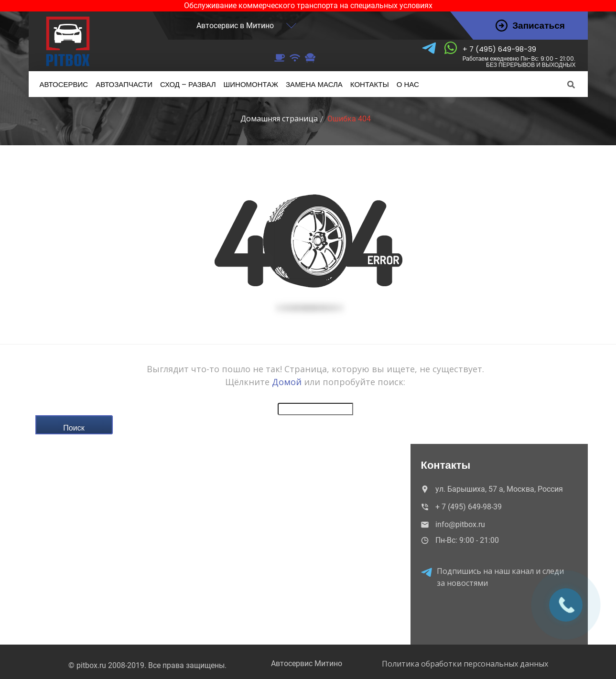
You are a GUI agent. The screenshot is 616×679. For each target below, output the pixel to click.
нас (408, 84)
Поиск (74, 428)
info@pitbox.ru (452, 524)
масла (314, 84)
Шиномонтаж (251, 84)
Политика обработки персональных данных (465, 664)
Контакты (370, 84)
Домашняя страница (279, 119)
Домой (287, 382)
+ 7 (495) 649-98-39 (519, 56)
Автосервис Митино (307, 663)
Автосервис (64, 84)
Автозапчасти (124, 84)
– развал (188, 84)
